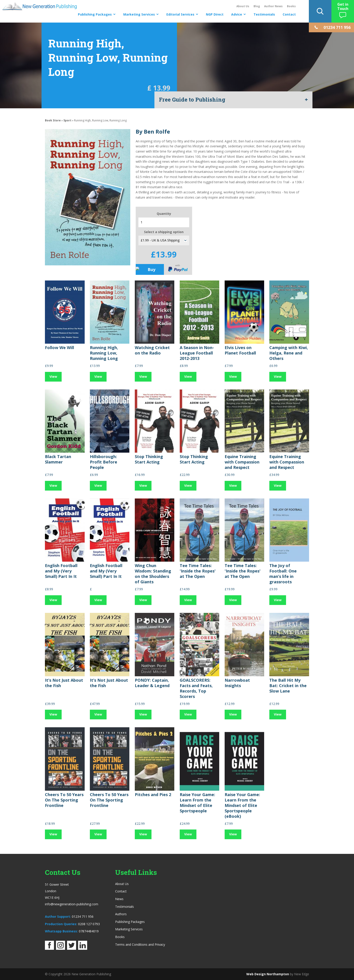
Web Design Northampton (268, 974)
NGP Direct (215, 14)
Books (291, 6)
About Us (243, 6)
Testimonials (264, 14)
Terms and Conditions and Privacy (140, 944)
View (53, 376)
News (119, 899)
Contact (289, 14)
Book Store (53, 120)
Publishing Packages (95, 14)
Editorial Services (180, 14)
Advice (237, 14)
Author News (273, 6)
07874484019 (89, 931)
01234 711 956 (83, 916)
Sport (67, 120)
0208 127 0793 (89, 924)
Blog (257, 6)
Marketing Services (139, 14)
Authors (121, 914)
